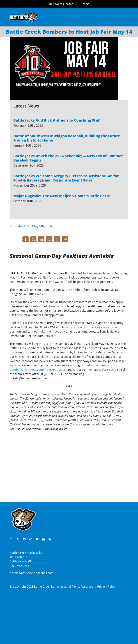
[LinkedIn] (41, 239)
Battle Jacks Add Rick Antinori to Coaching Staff (57, 121)
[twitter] (18, 539)
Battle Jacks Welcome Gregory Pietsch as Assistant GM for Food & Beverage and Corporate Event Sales (66, 179)
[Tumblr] (49, 239)
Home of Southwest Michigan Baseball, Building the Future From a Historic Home (67, 139)
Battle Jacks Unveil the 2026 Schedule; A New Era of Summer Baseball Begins (68, 159)
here (20, 316)
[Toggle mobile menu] (131, 14)
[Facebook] (26, 239)
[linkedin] (43, 539)
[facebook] (11, 539)
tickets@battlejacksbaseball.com (32, 573)
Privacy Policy (106, 587)
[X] (33, 239)
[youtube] (37, 539)
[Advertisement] (69, 476)
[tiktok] (31, 539)
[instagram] (24, 539)
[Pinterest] (57, 239)
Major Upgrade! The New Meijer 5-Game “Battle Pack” (62, 196)
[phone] (50, 539)
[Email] (65, 239)
